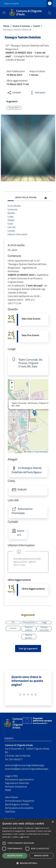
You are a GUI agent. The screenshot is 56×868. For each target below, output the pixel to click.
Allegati (11, 220)
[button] (34, 413)
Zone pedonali (29, 622)
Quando (11, 213)
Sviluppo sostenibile (44, 629)
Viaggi (44, 622)
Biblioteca (21, 533)
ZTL (13, 622)
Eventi (37, 26)
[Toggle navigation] (4, 13)
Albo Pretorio (11, 797)
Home (6, 26)
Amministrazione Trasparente (20, 801)
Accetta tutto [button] (15, 856)
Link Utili (11, 227)
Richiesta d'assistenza (16, 787)
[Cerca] (50, 13)
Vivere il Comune (21, 26)
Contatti (11, 231)
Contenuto (13, 209)
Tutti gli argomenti (28, 648)
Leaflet (28, 452)
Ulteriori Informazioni (17, 234)
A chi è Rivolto (14, 206)
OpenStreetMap (41, 452)
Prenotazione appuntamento (19, 779)
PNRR (8, 790)
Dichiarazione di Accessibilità (19, 808)
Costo (10, 224)
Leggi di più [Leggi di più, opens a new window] (24, 837)
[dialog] (28, 843)
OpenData (10, 811)
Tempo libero (14, 108)
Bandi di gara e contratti (17, 804)
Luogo (11, 216)
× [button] (53, 822)
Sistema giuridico (29, 637)
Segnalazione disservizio (17, 783)
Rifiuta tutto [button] (41, 856)
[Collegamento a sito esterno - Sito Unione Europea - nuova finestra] (37, 723)
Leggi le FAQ (11, 776)
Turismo (13, 628)
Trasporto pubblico (29, 629)
